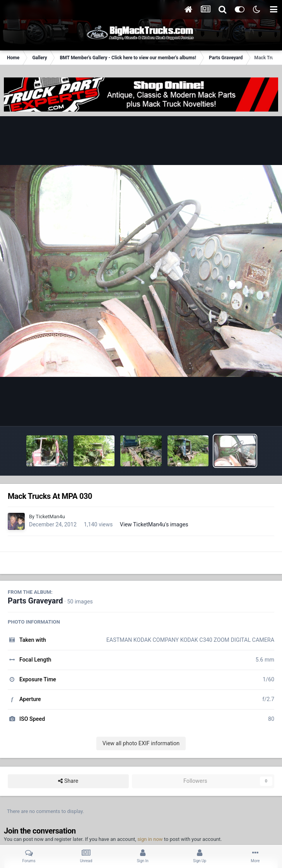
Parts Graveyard (35, 601)
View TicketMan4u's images (154, 524)
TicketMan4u (50, 517)
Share (68, 781)
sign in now (150, 839)
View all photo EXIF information (141, 743)
